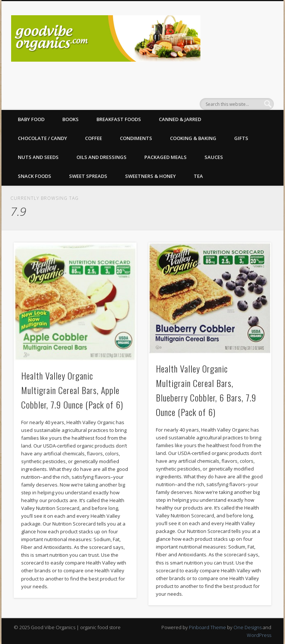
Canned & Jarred (180, 119)
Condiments (136, 138)
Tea (198, 176)
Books (71, 119)
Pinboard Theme (207, 627)
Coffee (94, 138)
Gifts (241, 138)
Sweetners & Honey (150, 176)
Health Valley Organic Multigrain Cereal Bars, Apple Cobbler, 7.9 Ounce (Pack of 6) (72, 390)
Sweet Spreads (88, 176)
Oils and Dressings (101, 157)
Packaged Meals (166, 157)
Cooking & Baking (193, 138)
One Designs (248, 627)
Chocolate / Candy (42, 138)
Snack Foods (35, 176)
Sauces (214, 157)
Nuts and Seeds (38, 157)
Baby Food (31, 119)
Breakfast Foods (119, 119)
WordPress (259, 635)
